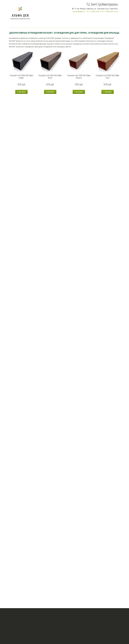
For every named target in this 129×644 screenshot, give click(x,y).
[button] (21, 92)
